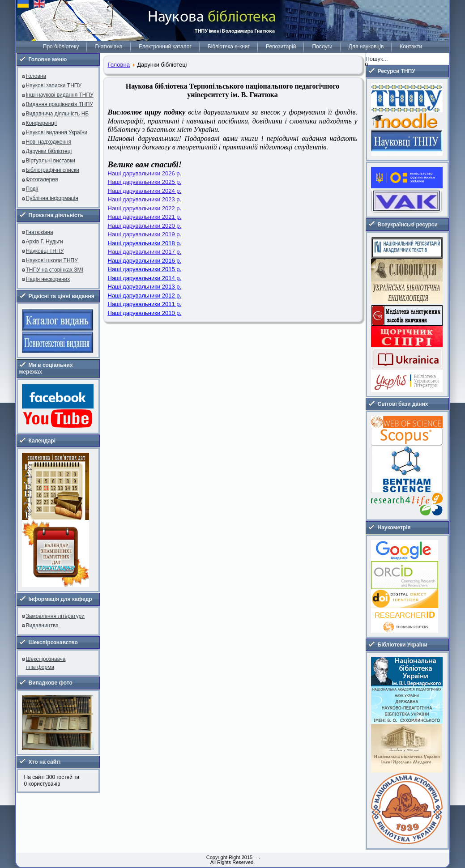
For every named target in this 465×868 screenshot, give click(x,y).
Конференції (42, 123)
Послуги (322, 47)
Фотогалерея (42, 179)
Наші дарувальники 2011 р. (145, 304)
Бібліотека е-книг (229, 47)
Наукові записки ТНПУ (54, 85)
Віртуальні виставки (51, 161)
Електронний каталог (165, 47)
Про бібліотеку (61, 47)
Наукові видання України (57, 132)
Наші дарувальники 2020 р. (145, 226)
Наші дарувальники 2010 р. (145, 313)
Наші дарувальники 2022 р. (145, 208)
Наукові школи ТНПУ (52, 260)
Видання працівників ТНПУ (60, 104)
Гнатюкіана (109, 47)
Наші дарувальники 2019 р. (145, 234)
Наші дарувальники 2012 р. (145, 296)
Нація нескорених (48, 279)
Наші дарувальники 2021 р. (145, 217)
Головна (36, 76)
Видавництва (42, 625)
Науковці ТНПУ (45, 251)
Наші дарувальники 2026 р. (145, 173)
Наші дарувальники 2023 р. (145, 199)
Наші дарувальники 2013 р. (145, 287)
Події (32, 189)
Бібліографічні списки (53, 170)
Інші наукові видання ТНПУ (60, 95)
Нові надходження (49, 142)
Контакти (411, 47)
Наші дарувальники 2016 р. (145, 261)
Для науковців (366, 47)
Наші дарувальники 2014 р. (145, 278)
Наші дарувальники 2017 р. (145, 252)
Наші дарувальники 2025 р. (145, 182)
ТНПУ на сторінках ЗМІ (55, 270)
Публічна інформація (52, 198)
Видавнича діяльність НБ (58, 114)
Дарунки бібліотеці (49, 151)
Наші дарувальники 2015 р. (145, 269)
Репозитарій (281, 47)
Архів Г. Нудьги (45, 242)
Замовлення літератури (55, 616)
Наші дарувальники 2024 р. (145, 191)
